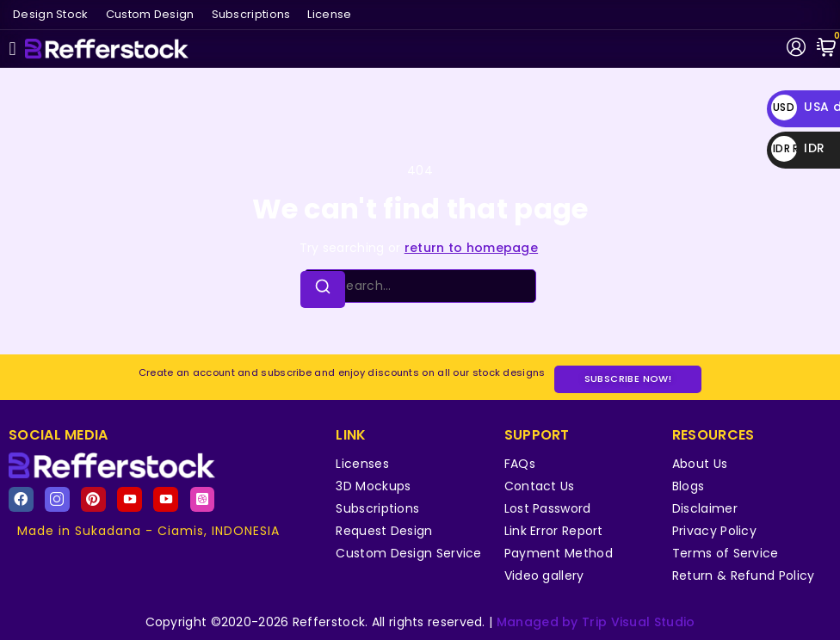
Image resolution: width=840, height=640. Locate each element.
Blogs (689, 486)
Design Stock (51, 14)
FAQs (520, 464)
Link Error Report (554, 531)
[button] (12, 49)
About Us (700, 464)
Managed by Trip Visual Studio (596, 622)
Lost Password (548, 508)
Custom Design (150, 14)
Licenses (362, 464)
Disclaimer (705, 508)
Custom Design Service (408, 553)
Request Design (384, 531)
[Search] (323, 289)
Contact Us (540, 486)
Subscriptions (251, 14)
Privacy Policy (714, 531)
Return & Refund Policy (744, 575)
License (329, 14)
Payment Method (559, 553)
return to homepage (471, 248)
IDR (798, 148)
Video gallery (544, 575)
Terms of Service (726, 553)
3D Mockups (373, 486)
